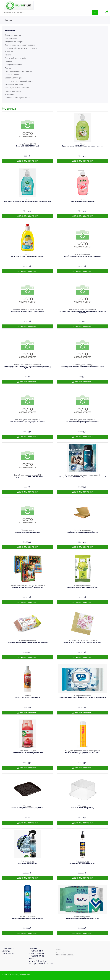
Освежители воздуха (28, 751)
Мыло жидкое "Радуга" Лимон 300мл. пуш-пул (28, 256)
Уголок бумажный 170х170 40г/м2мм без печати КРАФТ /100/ (82, 367)
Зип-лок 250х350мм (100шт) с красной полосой (28, 422)
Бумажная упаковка (13, 35)
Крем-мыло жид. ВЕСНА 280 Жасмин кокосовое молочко (83, 146)
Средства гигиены (12, 75)
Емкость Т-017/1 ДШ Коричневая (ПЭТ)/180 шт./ (27, 808)
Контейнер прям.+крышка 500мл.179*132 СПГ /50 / (27, 477)
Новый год (9, 51)
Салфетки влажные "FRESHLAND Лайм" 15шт (82, 587)
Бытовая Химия (11, 38)
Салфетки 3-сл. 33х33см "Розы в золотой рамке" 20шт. (83, 642)
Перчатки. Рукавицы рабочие (17, 58)
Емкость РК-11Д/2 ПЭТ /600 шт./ (27, 146)
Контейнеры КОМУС (28, 144)
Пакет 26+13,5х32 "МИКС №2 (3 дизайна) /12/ (27, 587)
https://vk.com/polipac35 (43, 963)
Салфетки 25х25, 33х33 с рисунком (82, 640)
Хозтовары (9, 94)
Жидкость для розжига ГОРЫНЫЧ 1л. (27, 698)
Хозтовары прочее (82, 254)
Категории (10, 30)
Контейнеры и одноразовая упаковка (20, 45)
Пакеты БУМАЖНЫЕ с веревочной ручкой (27, 585)
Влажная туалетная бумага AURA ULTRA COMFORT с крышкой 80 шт (82, 698)
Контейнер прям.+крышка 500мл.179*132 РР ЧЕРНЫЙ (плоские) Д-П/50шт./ (83, 312)
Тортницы (27, 806)
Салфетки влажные (82, 585)
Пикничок (9, 61)
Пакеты (8, 55)
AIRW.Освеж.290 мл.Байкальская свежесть (27, 918)
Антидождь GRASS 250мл (27, 863)
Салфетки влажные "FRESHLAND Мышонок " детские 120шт (28, 642)
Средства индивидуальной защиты (19, 81)
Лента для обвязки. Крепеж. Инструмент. (22, 48)
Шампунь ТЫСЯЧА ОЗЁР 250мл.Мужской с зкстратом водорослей (82, 477)
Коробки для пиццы (82, 530)
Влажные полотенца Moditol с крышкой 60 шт (82, 918)
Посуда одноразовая (13, 65)
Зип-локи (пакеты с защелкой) (27, 420)
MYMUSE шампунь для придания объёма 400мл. (82, 753)
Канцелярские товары (14, 42)
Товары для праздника (14, 84)
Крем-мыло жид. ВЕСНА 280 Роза (82, 201)
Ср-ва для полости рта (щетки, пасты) (27, 309)
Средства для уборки (14, 78)
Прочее (8, 68)
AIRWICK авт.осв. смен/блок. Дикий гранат (28, 753)
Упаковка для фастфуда (82, 365)
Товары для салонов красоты (17, 88)
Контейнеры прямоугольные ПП (83, 309)
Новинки (8, 20)
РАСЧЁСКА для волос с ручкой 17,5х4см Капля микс (83, 256)
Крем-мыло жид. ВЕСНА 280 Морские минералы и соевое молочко (27, 201)
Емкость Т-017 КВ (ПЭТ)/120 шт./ (82, 808)
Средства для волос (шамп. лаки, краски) (82, 475)
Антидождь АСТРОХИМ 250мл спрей (82, 863)
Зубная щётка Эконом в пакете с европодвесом (27, 311)
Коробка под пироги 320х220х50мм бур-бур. (82, 532)
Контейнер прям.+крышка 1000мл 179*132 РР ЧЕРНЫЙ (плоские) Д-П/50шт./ (27, 367)
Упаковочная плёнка (13, 91)
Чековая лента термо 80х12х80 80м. (27, 532)
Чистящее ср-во (28, 861)
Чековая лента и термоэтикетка (18, 98)
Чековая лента (27, 530)
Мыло (82, 144)
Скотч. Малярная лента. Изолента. (19, 71)
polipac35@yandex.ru (38, 961)
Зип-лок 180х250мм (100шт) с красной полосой (82, 422)
